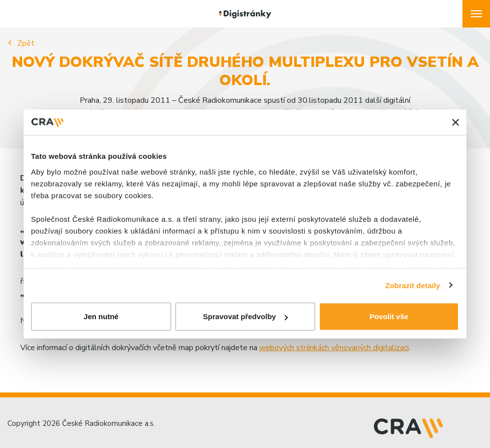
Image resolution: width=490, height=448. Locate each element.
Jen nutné (101, 316)
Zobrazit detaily (413, 285)
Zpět (26, 43)
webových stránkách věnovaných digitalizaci (334, 348)
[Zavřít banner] (456, 122)
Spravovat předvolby (245, 316)
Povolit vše (389, 316)
